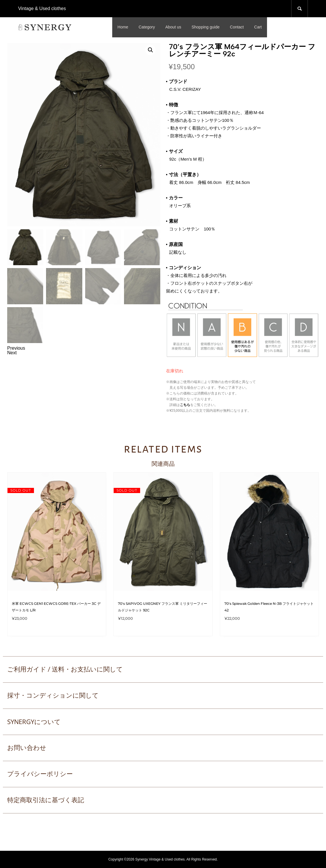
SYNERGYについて (34, 722)
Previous (16, 348)
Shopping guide (206, 27)
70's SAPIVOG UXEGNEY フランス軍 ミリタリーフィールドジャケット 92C (163, 607)
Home (123, 27)
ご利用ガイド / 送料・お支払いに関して (65, 669)
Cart (258, 27)
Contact (237, 27)
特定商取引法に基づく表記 (46, 800)
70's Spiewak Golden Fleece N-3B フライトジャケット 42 (269, 607)
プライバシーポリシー (40, 774)
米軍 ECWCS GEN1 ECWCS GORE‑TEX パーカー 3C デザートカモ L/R (56, 607)
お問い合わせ (27, 748)
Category (147, 27)
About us (173, 27)
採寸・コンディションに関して (53, 695)
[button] (150, 50)
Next (12, 353)
